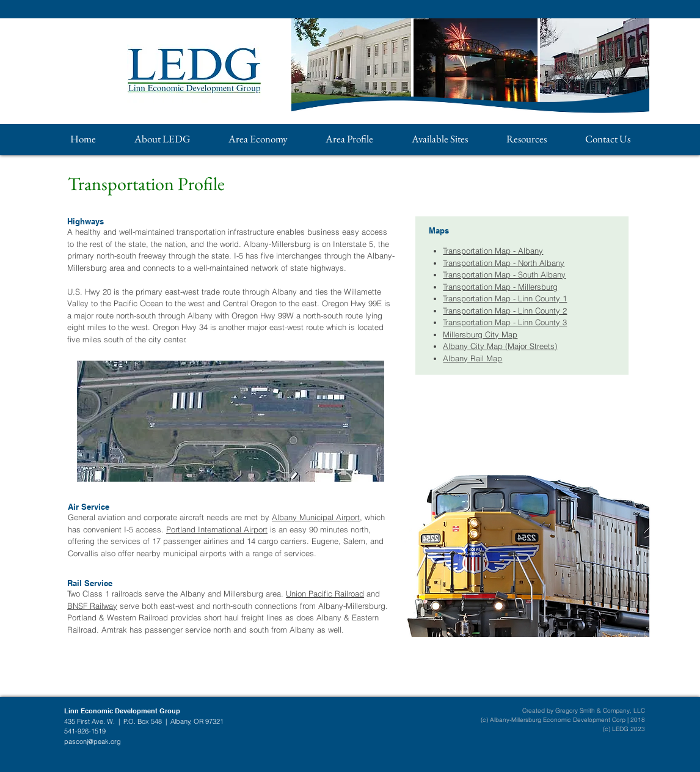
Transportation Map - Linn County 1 (505, 298)
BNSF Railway (92, 606)
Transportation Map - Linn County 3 (505, 322)
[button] (162, 139)
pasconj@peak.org (93, 741)
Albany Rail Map (472, 358)
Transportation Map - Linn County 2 (505, 311)
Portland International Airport (217, 529)
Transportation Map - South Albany (504, 274)
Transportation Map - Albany (493, 251)
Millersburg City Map (480, 334)
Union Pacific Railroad (325, 594)
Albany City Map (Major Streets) (500, 346)
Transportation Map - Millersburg (500, 287)
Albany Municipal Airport (316, 517)
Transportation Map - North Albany (504, 263)
